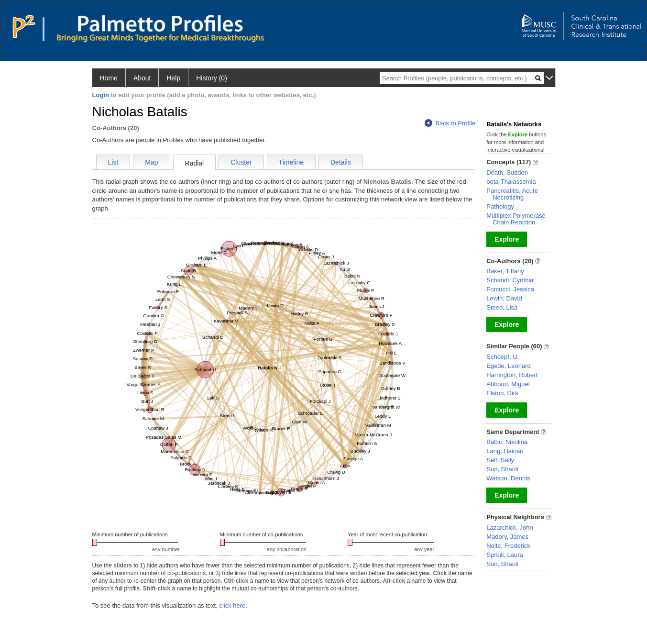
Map (151, 162)
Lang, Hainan (505, 451)
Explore (507, 239)
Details (341, 162)
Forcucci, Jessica (510, 289)
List (113, 162)
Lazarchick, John (510, 527)
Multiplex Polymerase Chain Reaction (516, 219)
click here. (233, 605)
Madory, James (507, 537)
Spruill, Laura (505, 555)
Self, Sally (500, 460)
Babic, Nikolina (507, 442)
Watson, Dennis (508, 478)
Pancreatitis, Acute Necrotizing (512, 194)
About (142, 78)
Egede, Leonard (509, 366)
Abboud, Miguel (508, 384)
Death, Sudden (507, 172)
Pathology (500, 206)
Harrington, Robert (512, 375)
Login (101, 95)
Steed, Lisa (502, 307)
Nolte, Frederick (508, 546)
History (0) (212, 78)
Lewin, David (504, 298)
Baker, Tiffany (505, 271)
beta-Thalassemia (511, 182)
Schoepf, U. (503, 357)
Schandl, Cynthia (510, 280)
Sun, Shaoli (502, 469)
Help (173, 78)
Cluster (241, 162)
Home (109, 78)
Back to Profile (450, 123)
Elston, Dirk (502, 393)
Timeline (291, 162)
